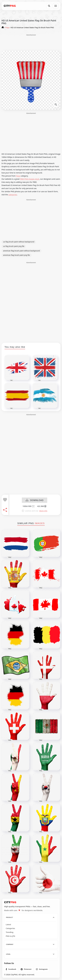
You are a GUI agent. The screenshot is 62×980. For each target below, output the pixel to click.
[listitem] (11, 969)
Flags (18, 176)
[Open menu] (56, 6)
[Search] (49, 6)
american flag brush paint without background (21, 251)
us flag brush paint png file (14, 246)
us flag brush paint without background (19, 242)
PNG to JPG (10, 936)
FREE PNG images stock (30, 179)
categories (13, 195)
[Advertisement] (31, 42)
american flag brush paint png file (17, 255)
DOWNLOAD (35, 500)
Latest (8, 925)
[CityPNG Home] (10, 6)
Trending (10, 932)
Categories (10, 928)
